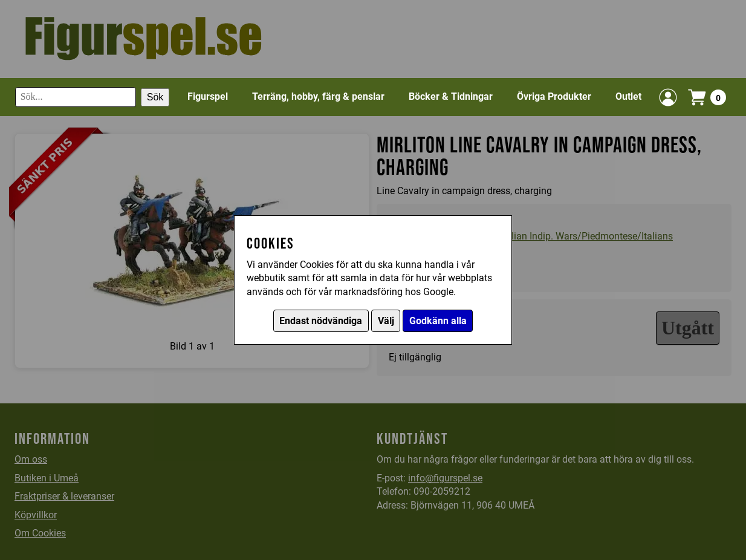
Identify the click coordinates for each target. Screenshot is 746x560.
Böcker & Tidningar (451, 96)
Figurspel (208, 96)
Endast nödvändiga (321, 321)
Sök (155, 97)
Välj (386, 321)
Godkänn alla (438, 321)
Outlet (628, 96)
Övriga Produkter (554, 96)
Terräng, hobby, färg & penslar (318, 96)
